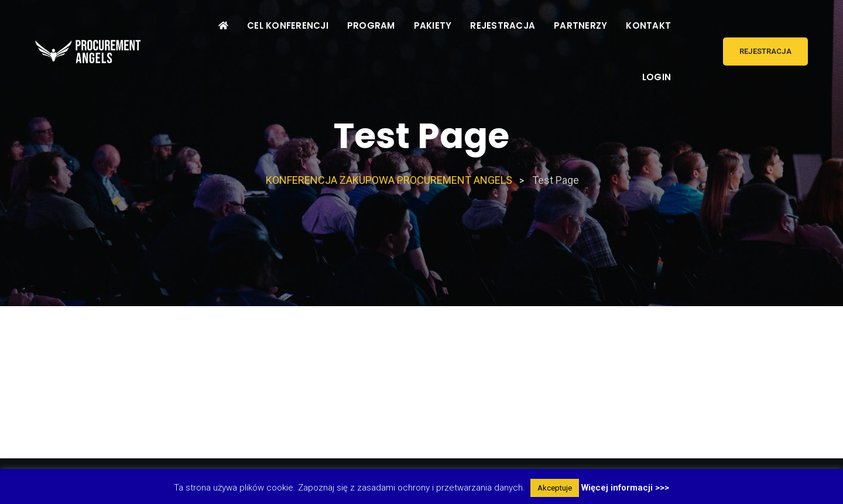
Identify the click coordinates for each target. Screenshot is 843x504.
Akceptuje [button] (555, 488)
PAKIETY (433, 25)
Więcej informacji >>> (625, 488)
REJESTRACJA (503, 25)
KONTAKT (648, 25)
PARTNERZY (580, 25)
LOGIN (657, 77)
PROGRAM (371, 25)
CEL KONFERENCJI (288, 25)
